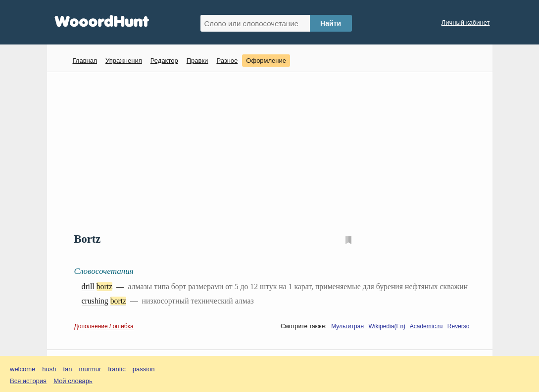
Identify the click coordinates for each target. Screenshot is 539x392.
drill (88, 286)
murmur (90, 369)
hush (49, 369)
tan (68, 369)
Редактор (164, 61)
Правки (197, 61)
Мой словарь (73, 381)
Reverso (459, 326)
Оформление (266, 61)
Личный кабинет (466, 22)
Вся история (28, 381)
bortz (104, 286)
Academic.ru (426, 326)
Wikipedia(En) (387, 326)
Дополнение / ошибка (104, 326)
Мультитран (347, 326)
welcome (23, 369)
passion (144, 369)
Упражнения (124, 61)
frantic (117, 369)
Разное (227, 61)
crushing (95, 301)
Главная (85, 61)
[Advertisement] (273, 151)
